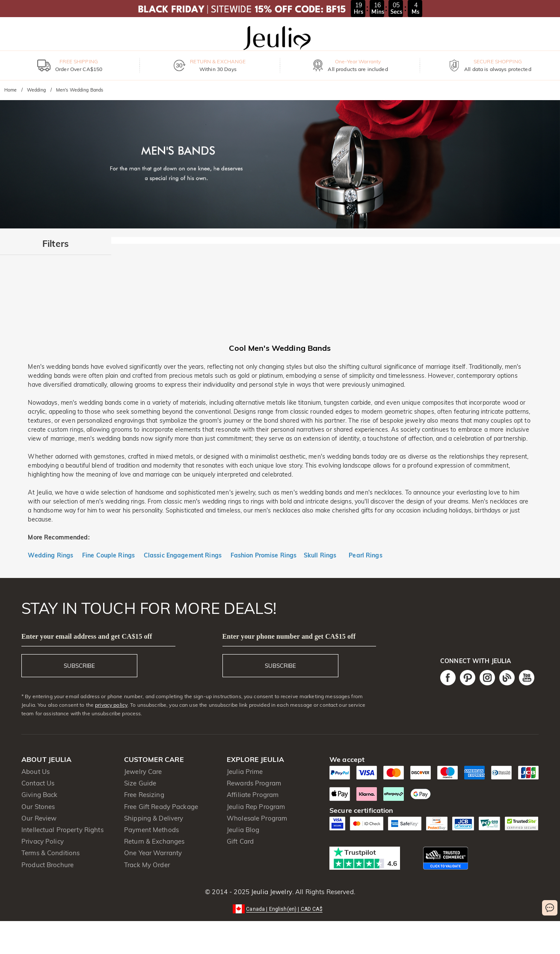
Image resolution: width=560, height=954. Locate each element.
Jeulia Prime (245, 772)
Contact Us (38, 783)
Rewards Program (254, 783)
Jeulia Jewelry (271, 892)
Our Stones (38, 807)
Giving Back (39, 795)
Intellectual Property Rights (62, 830)
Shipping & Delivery (154, 818)
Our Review (39, 818)
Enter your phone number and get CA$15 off (289, 636)
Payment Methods (151, 830)
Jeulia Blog (243, 830)
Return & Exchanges (154, 841)
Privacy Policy (43, 841)
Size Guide (140, 783)
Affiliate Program (253, 795)
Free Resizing (144, 795)
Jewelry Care (143, 772)
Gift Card (240, 841)
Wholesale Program (257, 818)
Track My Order (147, 865)
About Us (36, 772)
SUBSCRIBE (79, 666)
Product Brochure (47, 865)
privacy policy (111, 705)
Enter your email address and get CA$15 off (87, 636)
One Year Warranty (153, 853)
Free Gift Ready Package (161, 807)
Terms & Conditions (50, 853)
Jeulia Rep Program (256, 807)
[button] (280, 908)
